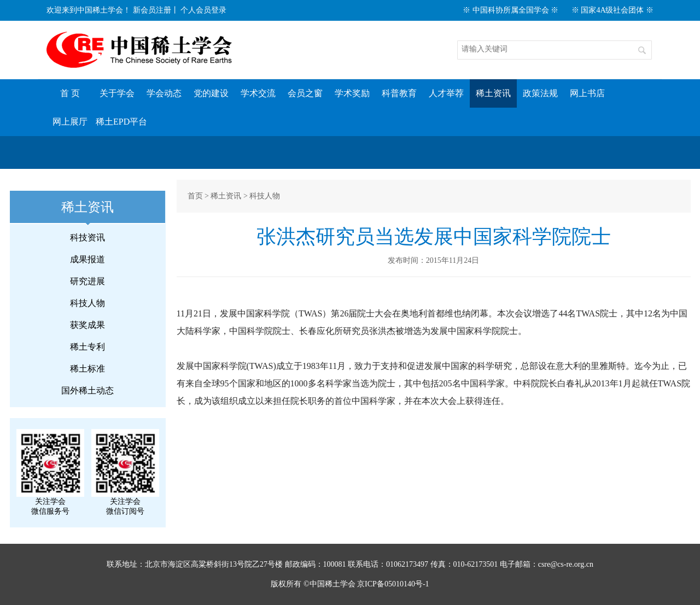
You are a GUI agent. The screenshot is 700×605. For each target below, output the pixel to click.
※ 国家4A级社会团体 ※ (612, 10)
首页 (195, 196)
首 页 (70, 93)
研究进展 (87, 281)
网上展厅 (70, 122)
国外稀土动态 (87, 390)
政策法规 (540, 93)
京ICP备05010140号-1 (393, 584)
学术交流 (258, 93)
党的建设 (211, 93)
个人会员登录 (203, 10)
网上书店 (587, 93)
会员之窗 (305, 93)
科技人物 (87, 303)
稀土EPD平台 (121, 122)
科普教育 (399, 93)
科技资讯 (87, 237)
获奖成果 (87, 325)
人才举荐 (446, 93)
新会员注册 (152, 10)
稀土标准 (87, 369)
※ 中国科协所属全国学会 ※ (511, 10)
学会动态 (164, 93)
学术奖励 (352, 93)
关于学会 (117, 93)
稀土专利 (87, 347)
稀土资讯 (493, 93)
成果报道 (87, 259)
